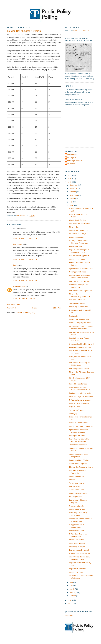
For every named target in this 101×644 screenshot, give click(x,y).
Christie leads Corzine (77, 220)
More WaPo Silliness (77, 543)
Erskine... (73, 480)
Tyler (15, 265)
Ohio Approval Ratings (78, 272)
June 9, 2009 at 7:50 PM (25, 299)
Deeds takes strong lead (78, 493)
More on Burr (74, 227)
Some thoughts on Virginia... (80, 460)
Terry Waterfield (19, 286)
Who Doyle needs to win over (80, 347)
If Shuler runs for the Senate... (80, 553)
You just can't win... (76, 410)
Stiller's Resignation (77, 540)
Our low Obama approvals (79, 256)
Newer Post (11, 308)
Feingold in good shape (78, 384)
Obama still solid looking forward (81, 344)
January (73, 596)
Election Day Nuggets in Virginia (81, 467)
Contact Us (69, 615)
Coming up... (74, 414)
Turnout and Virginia (77, 483)
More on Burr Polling (77, 259)
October (73, 192)
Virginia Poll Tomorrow (78, 569)
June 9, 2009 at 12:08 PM (25, 238)
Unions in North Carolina (78, 423)
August (72, 199)
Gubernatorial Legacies (78, 464)
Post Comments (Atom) (26, 313)
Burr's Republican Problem (79, 369)
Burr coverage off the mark (79, 550)
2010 (70, 179)
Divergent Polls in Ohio (78, 300)
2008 (70, 600)
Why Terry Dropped (76, 531)
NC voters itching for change (80, 400)
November (74, 188)
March (72, 589)
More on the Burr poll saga (79, 319)
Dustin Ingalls (71, 158)
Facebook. (86, 31)
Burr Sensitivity (75, 486)
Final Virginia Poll (76, 497)
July (71, 202)
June (72, 205)
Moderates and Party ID (78, 234)
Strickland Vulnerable (77, 303)
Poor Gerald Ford (76, 246)
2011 (70, 175)
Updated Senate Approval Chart (81, 269)
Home (34, 308)
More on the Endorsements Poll (81, 426)
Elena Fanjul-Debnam (74, 161)
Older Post (57, 308)
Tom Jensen (18, 244)
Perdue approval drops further (80, 393)
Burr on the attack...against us (80, 291)
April (71, 586)
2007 (70, 603)
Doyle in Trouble (75, 407)
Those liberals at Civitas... (79, 445)
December (74, 185)
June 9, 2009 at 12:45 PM (25, 280)
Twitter (76, 31)
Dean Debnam (71, 155)
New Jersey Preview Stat (79, 230)
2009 (70, 182)
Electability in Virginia (77, 547)
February (73, 592)
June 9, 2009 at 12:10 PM (25, 259)
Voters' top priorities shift (78, 307)
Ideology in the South (77, 436)
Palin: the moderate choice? (80, 281)
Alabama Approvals (76, 476)
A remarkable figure (77, 490)
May (71, 582)
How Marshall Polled (77, 509)
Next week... (74, 316)
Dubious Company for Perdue (80, 323)
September (74, 195)
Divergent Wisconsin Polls (79, 403)
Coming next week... (77, 237)
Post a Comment (13, 304)
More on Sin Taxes (76, 572)
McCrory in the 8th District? (79, 224)
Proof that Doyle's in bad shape (81, 397)
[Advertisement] (81, 128)
